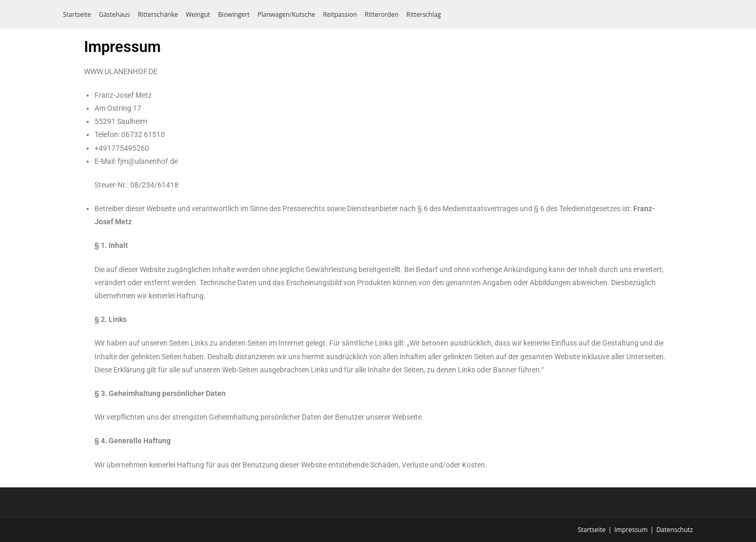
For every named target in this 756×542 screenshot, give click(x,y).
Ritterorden (382, 14)
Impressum (631, 530)
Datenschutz (675, 530)
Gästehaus (114, 14)
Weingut (198, 14)
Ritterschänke (158, 14)
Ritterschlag (424, 14)
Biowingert (234, 14)
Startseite (77, 14)
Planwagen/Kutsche (286, 14)
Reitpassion (340, 14)
